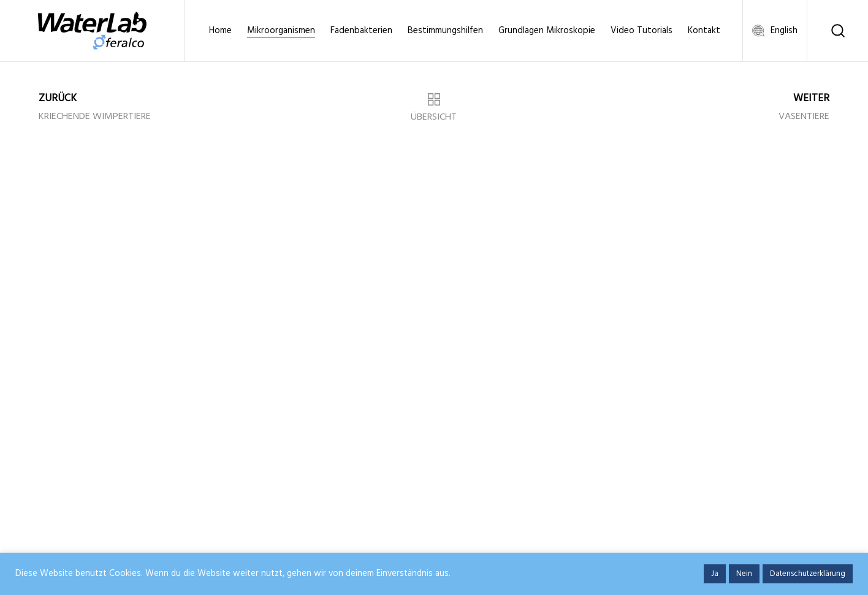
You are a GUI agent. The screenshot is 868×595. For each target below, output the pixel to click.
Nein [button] (744, 574)
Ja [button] (715, 574)
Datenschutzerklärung (808, 574)
